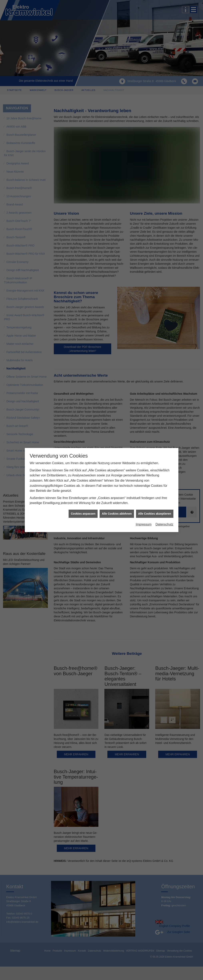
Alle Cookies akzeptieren (155, 514)
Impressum (143, 524)
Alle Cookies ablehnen (117, 514)
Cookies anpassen (83, 514)
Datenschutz (164, 524)
